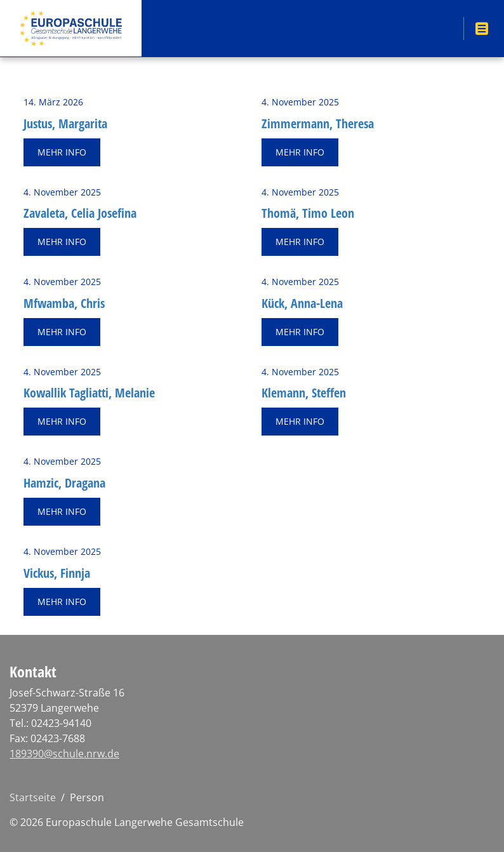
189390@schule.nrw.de (64, 754)
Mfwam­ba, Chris (64, 303)
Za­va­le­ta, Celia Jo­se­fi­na (80, 213)
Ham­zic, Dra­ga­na (64, 483)
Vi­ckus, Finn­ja (57, 573)
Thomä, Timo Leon (308, 213)
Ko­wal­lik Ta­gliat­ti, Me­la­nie (89, 393)
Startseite (33, 797)
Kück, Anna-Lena (302, 303)
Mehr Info (62, 152)
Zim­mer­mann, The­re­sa (318, 123)
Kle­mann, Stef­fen (304, 393)
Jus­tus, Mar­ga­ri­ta (65, 123)
